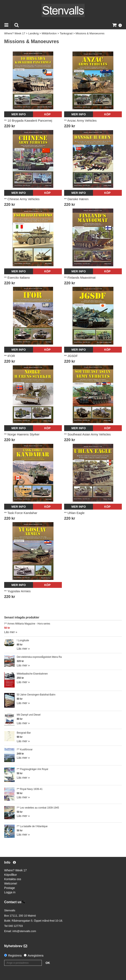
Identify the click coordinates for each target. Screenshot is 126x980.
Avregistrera (36, 956)
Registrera (15, 956)
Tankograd (66, 33)
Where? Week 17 (15, 33)
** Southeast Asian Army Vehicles (87, 434)
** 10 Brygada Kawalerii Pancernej (28, 120)
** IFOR (10, 356)
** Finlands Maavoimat (80, 278)
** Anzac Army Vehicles (80, 120)
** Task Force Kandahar (21, 513)
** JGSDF (71, 356)
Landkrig (33, 33)
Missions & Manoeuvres (90, 33)
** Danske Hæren (76, 199)
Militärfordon (49, 33)
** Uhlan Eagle (74, 513)
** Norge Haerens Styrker (22, 434)
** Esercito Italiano (17, 278)
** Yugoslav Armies (17, 591)
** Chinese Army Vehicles (22, 199)
